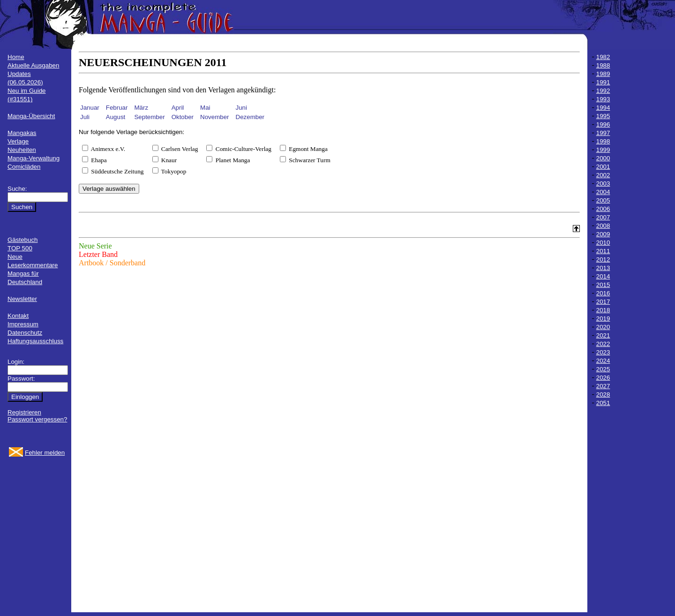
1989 (603, 74)
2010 (603, 243)
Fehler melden (45, 453)
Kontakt (18, 316)
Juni (241, 108)
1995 (603, 116)
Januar (90, 108)
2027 (603, 386)
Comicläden (24, 167)
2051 (603, 403)
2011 (603, 251)
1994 (603, 108)
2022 (603, 344)
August (116, 117)
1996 (603, 124)
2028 (603, 394)
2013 (603, 268)
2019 (603, 319)
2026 (603, 378)
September (149, 117)
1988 (603, 65)
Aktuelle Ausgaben (33, 65)
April (178, 108)
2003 (603, 184)
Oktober (183, 117)
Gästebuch (22, 240)
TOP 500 (20, 248)
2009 (603, 234)
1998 (603, 141)
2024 (603, 361)
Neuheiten (22, 150)
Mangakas (22, 133)
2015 (603, 285)
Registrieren (24, 412)
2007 (603, 217)
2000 (603, 158)
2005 (603, 200)
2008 (603, 226)
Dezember (250, 117)
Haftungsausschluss (35, 341)
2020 (603, 327)
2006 (603, 209)
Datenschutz (25, 333)
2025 (603, 369)
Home (16, 57)
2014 (603, 276)
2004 (603, 192)
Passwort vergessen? (37, 419)
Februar (117, 108)
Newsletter (22, 299)
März (141, 108)
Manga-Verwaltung (34, 158)
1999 (603, 150)
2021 (603, 335)
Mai (205, 108)
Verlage (18, 141)
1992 (603, 91)
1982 (603, 57)
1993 (603, 99)
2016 (603, 293)
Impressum (23, 324)
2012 (603, 259)
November (214, 117)
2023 (603, 352)
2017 (603, 302)
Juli (85, 117)
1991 (603, 82)
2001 (603, 167)
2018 (603, 310)
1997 (603, 133)
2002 (603, 175)
